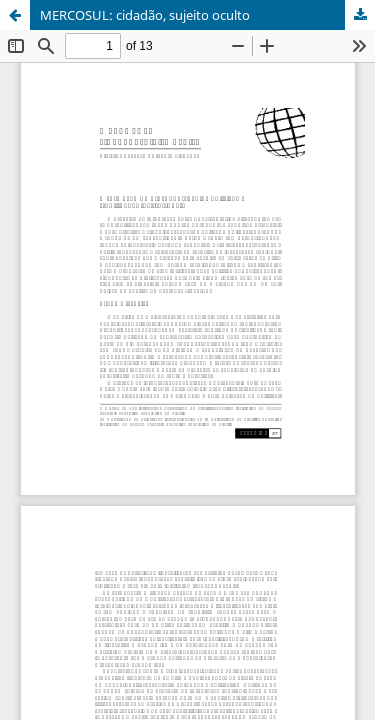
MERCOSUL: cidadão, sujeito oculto (145, 15)
